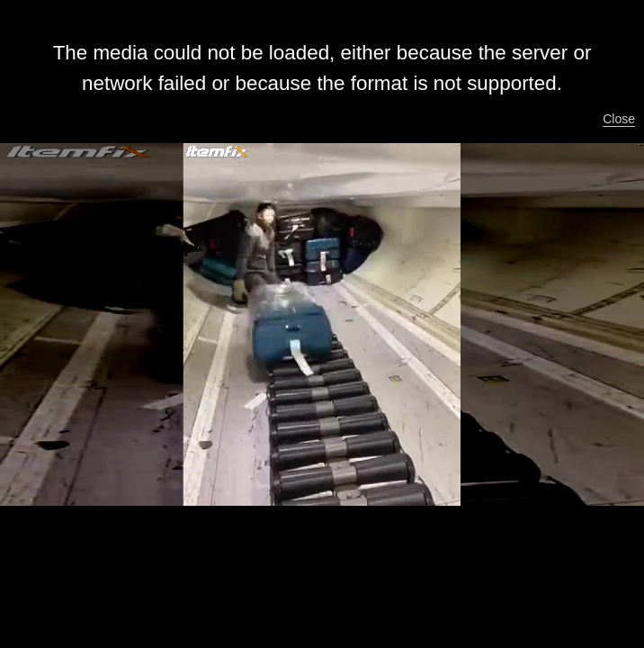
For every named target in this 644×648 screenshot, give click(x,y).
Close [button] (619, 119)
